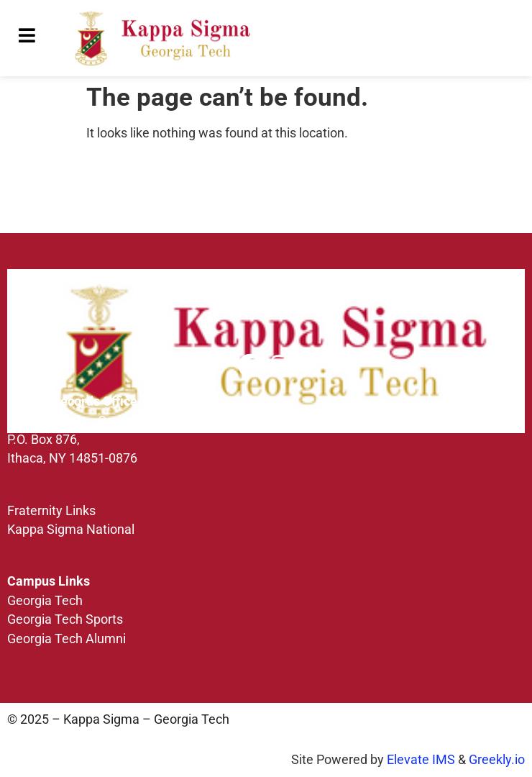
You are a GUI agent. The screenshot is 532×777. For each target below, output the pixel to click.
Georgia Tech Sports (65, 619)
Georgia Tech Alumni (66, 639)
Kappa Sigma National (71, 530)
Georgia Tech (45, 601)
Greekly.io (497, 760)
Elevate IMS (421, 760)
